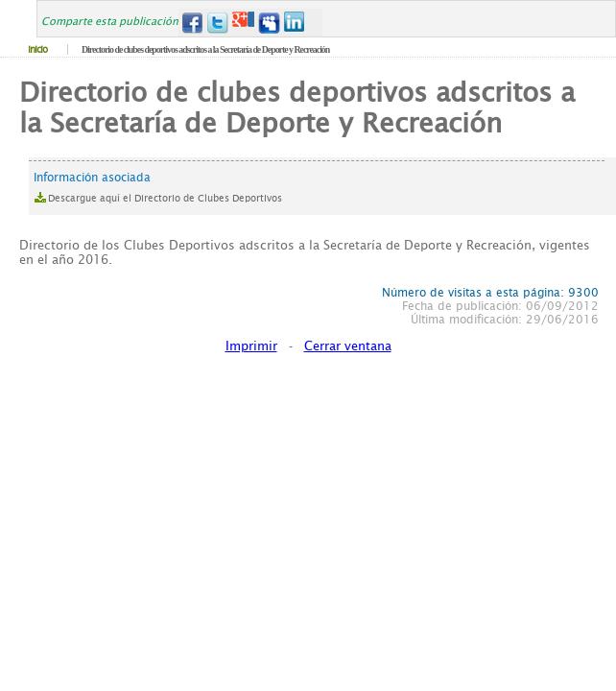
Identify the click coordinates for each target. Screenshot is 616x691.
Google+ (243, 23)
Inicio (37, 49)
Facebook (191, 23)
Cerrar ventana (348, 346)
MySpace (269, 23)
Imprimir (251, 346)
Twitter (217, 23)
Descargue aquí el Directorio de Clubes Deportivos (165, 198)
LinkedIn (295, 23)
